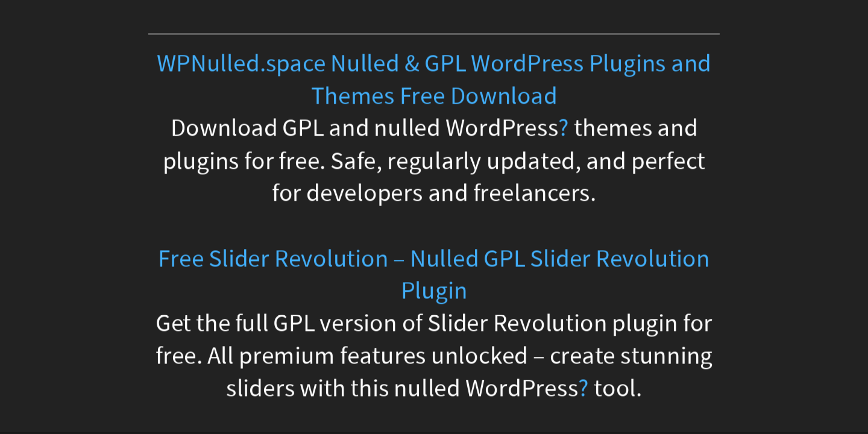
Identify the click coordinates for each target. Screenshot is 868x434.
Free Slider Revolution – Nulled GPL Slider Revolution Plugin (434, 275)
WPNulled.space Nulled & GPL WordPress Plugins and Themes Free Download (434, 80)
